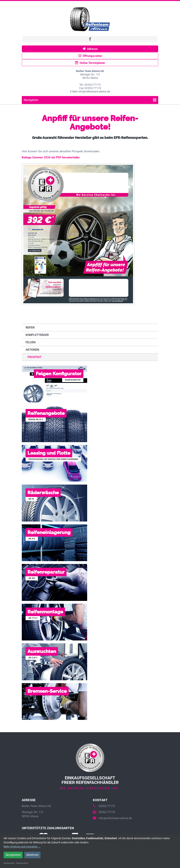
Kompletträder (37, 335)
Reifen (30, 328)
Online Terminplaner (90, 63)
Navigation (90, 100)
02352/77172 (104, 806)
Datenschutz (22, 863)
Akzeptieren (13, 855)
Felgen (31, 342)
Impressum (9, 863)
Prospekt (34, 357)
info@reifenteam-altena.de (112, 818)
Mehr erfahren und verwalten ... (22, 847)
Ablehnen (32, 855)
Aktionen (32, 350)
